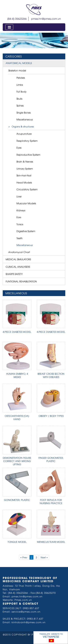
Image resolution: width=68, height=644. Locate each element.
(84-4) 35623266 (17, 19)
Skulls (19, 99)
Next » (44, 557)
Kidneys (21, 210)
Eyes (19, 147)
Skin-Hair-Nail (24, 175)
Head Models (24, 182)
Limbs (20, 85)
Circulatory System (27, 189)
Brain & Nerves (25, 161)
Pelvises (21, 78)
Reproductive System (28, 155)
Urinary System (25, 168)
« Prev (24, 557)
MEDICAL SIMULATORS (18, 259)
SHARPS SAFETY (14, 274)
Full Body (21, 91)
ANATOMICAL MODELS (19, 63)
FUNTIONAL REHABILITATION (21, 281)
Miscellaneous (25, 119)
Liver (19, 196)
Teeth (19, 238)
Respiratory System (27, 141)
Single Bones (24, 112)
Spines (20, 105)
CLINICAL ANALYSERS (18, 267)
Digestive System (26, 231)
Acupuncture (24, 134)
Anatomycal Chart (19, 252)
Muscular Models (26, 203)
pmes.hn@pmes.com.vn (46, 19)
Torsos (20, 224)
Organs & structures (23, 126)
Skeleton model (17, 70)
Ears (19, 217)
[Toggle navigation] (9, 27)
